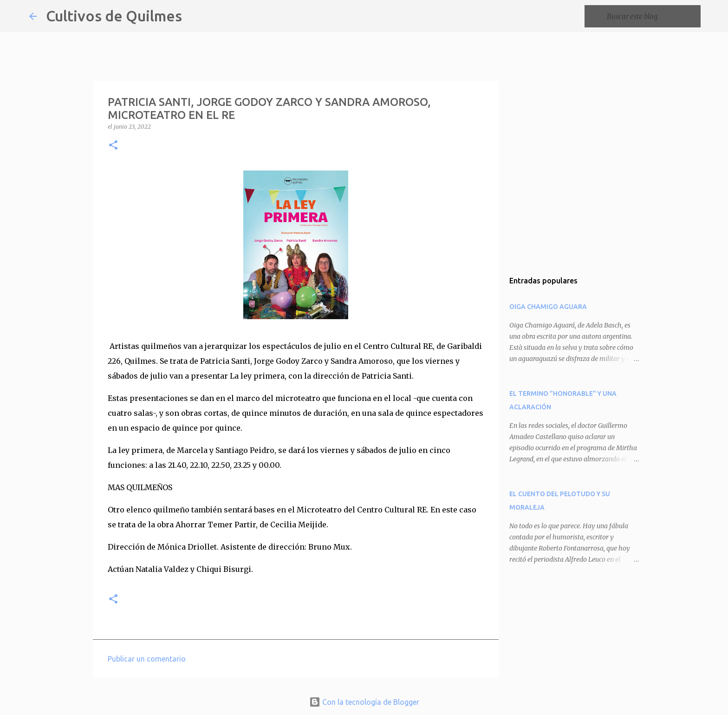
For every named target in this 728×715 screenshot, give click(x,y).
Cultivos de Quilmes (114, 16)
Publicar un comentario (147, 659)
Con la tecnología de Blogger (364, 702)
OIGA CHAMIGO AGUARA (548, 307)
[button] (113, 146)
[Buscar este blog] (652, 16)
